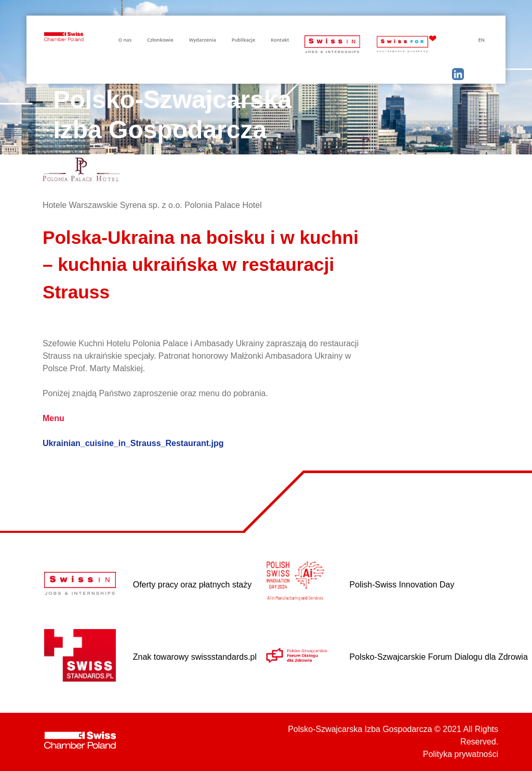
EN (481, 40)
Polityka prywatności (461, 754)
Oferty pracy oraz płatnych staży (192, 585)
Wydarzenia (203, 40)
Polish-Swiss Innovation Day (402, 585)
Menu (54, 418)
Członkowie (160, 40)
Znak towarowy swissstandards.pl (195, 657)
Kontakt (280, 40)
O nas (125, 40)
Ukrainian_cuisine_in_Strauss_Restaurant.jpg (133, 443)
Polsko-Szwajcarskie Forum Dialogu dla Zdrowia (439, 657)
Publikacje (243, 40)
